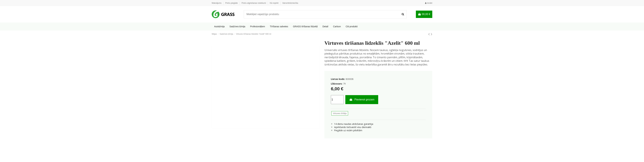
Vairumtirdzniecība (290, 3)
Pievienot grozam (362, 100)
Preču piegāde (232, 3)
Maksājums (217, 3)
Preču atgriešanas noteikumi (254, 3)
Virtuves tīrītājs (340, 113)
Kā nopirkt (274, 3)
